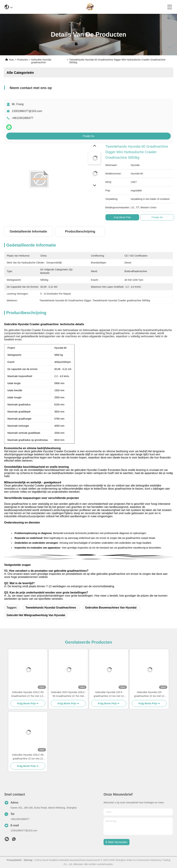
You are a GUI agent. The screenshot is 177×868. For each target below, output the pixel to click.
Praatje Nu (88, 136)
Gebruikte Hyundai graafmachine (41, 61)
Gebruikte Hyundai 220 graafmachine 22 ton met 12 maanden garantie (149, 694)
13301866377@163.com (27, 111)
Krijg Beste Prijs (122, 217)
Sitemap (28, 860)
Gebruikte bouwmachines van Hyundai (111, 608)
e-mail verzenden (117, 842)
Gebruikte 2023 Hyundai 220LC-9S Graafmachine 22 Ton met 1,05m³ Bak (68, 694)
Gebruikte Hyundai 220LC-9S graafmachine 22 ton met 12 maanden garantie (28, 757)
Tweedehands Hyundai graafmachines (51, 608)
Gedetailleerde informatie (28, 231)
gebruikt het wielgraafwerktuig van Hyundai (36, 615)
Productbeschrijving (80, 231)
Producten (22, 60)
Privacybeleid (14, 860)
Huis (11, 60)
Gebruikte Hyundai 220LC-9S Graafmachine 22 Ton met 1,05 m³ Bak (28, 694)
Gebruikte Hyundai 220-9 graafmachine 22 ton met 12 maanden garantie (109, 694)
